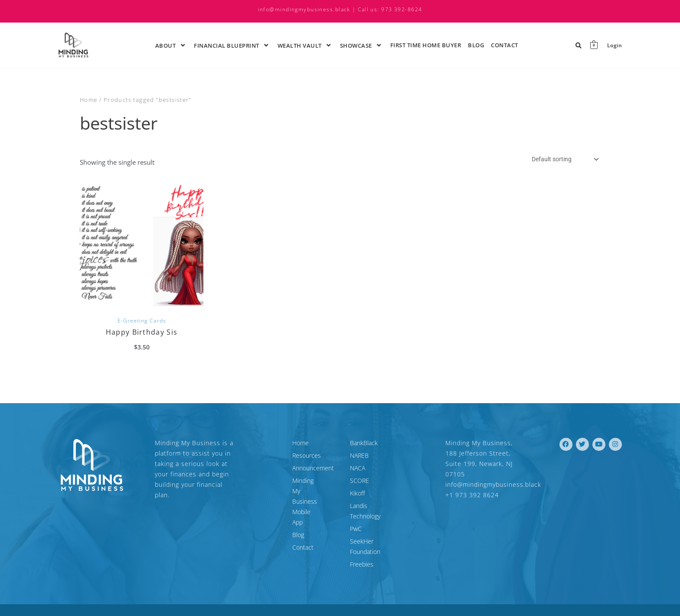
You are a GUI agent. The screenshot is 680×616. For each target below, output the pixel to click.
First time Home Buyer (426, 45)
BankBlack (364, 444)
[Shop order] (561, 160)
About (171, 45)
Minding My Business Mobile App (292, 487)
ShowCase (362, 45)
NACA (358, 469)
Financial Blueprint (232, 45)
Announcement (274, 469)
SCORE (360, 481)
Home (89, 100)
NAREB (359, 456)
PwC (356, 519)
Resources (268, 456)
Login (614, 45)
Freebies (362, 544)
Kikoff (357, 494)
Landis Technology (375, 507)
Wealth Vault (305, 45)
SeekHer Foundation (378, 532)
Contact (505, 45)
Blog (476, 45)
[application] (177, 45)
